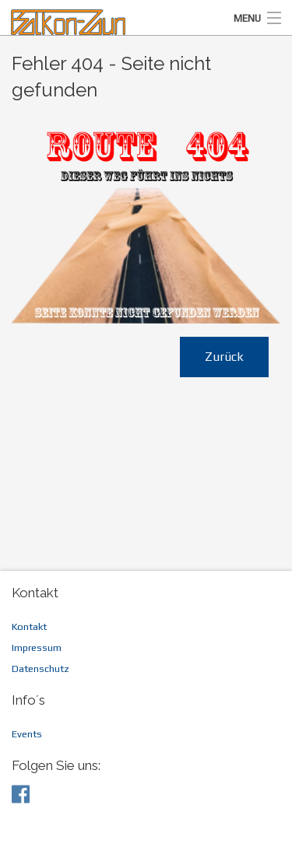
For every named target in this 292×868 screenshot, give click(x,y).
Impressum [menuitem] (37, 647)
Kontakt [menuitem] (29, 626)
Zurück (224, 357)
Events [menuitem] (27, 734)
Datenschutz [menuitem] (40, 668)
